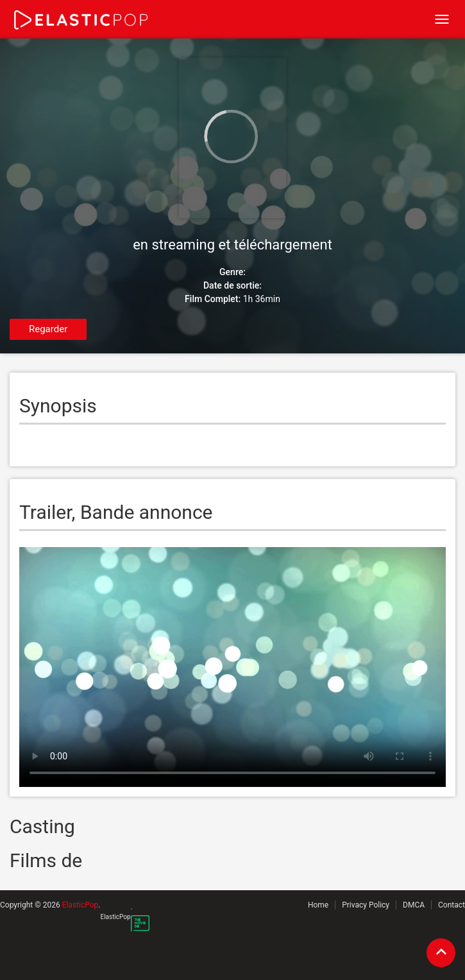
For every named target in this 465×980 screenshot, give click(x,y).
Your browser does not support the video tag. (232, 667)
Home (318, 905)
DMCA (414, 905)
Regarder (48, 329)
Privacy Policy (366, 905)
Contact (452, 905)
